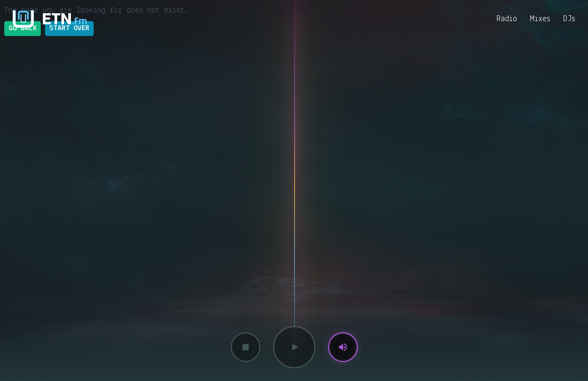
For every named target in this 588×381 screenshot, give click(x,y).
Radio (507, 19)
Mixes (540, 19)
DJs (569, 19)
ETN (65, 19)
